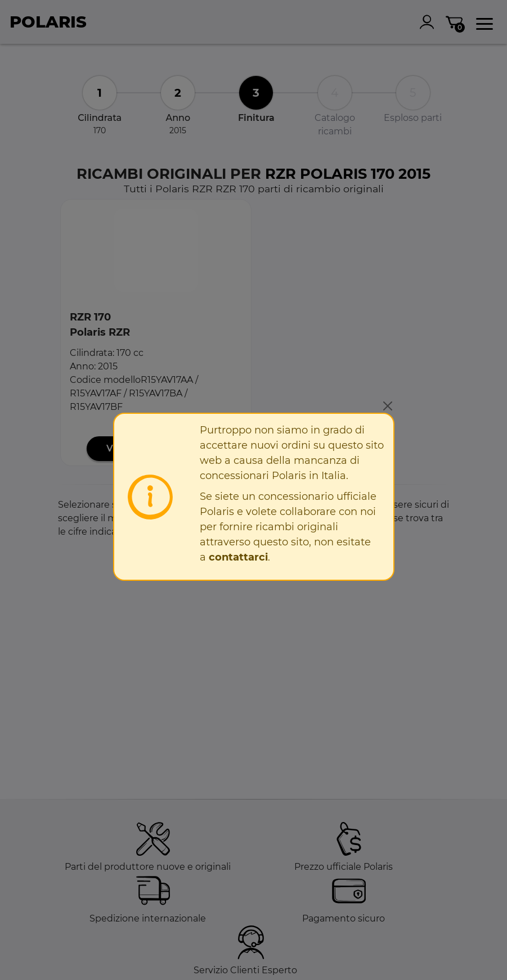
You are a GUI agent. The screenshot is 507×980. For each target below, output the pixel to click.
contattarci (238, 557)
